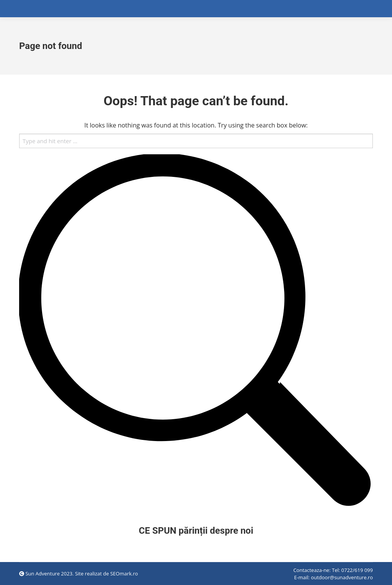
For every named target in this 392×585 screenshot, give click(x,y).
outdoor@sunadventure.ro (342, 577)
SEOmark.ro (124, 574)
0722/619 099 (357, 570)
